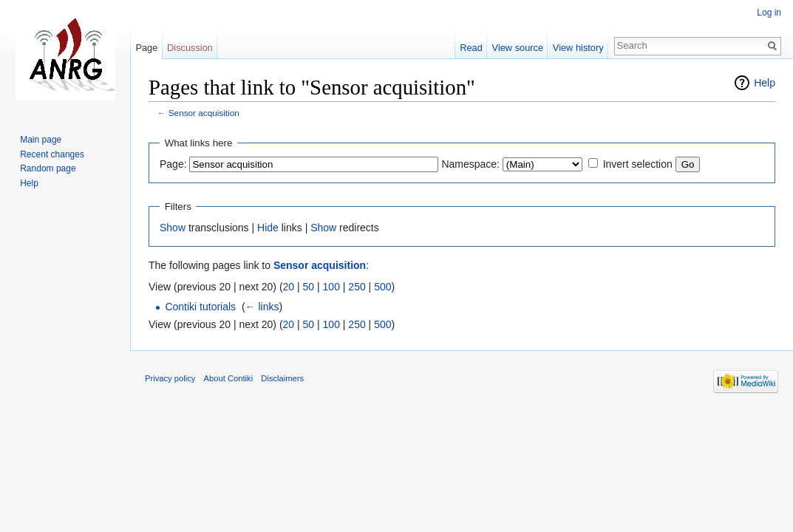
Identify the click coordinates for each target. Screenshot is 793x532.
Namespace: (470, 164)
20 (289, 287)
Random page (48, 168)
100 (331, 287)
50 (309, 287)
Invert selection (638, 164)
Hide (268, 228)
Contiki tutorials (200, 307)
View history (578, 48)
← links (262, 307)
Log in (769, 13)
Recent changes (52, 154)
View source (518, 48)
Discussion (190, 48)
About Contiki (229, 378)
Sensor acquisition (204, 113)
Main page (41, 140)
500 (382, 287)
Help (765, 83)
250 (357, 287)
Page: (173, 164)
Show (173, 228)
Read (471, 48)
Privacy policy (170, 378)
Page (146, 48)
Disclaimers (282, 378)
